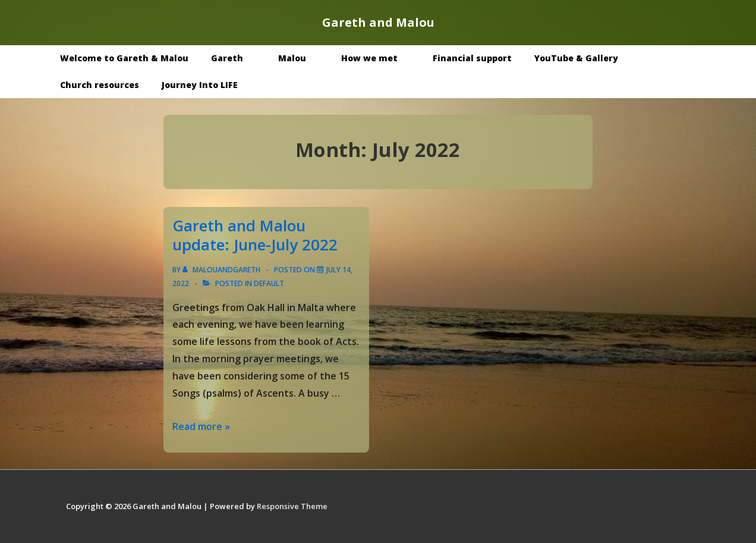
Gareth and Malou (378, 22)
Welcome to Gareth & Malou (124, 58)
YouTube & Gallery (585, 58)
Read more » (201, 426)
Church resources (100, 85)
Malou (301, 58)
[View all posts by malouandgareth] (222, 270)
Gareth (236, 58)
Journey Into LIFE (200, 85)
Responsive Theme (292, 506)
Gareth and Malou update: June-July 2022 (255, 235)
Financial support (472, 58)
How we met (378, 58)
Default (269, 283)
